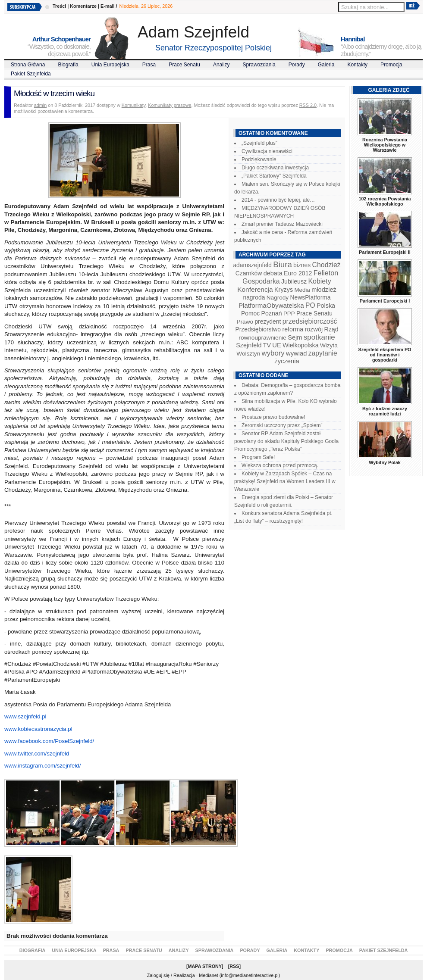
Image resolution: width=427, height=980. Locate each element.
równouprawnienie (262, 338)
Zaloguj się (158, 975)
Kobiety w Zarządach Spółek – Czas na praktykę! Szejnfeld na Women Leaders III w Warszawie (285, 481)
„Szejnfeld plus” (259, 143)
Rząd (331, 329)
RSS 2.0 (308, 105)
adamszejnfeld (252, 265)
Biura (283, 264)
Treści (59, 6)
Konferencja (255, 289)
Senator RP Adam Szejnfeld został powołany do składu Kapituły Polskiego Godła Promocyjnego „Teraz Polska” (286, 441)
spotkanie (319, 337)
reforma (293, 329)
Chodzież (327, 265)
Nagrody (278, 298)
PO (310, 305)
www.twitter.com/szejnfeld (37, 754)
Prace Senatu (184, 65)
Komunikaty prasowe (170, 105)
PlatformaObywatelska (271, 305)
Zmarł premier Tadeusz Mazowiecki (282, 224)
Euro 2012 (298, 273)
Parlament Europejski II (385, 252)
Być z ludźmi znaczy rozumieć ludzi (385, 411)
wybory (273, 353)
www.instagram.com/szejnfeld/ (42, 766)
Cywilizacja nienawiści (267, 151)
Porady (297, 65)
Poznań (272, 313)
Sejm (295, 337)
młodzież (324, 290)
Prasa (149, 65)
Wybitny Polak (385, 462)
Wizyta (329, 345)
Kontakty (357, 65)
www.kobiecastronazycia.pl (38, 729)
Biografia (68, 65)
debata (273, 273)
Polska (326, 306)
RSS (234, 966)
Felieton (326, 273)
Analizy (221, 65)
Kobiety (319, 281)
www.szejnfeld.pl (25, 716)
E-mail (107, 6)
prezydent (268, 321)
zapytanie (323, 353)
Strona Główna (28, 65)
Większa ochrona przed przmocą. (280, 465)
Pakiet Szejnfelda (31, 74)
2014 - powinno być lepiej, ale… (278, 200)
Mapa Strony (205, 966)
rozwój (314, 329)
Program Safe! (258, 457)
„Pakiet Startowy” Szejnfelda (274, 176)
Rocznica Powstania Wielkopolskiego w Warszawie (385, 145)
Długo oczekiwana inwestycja (275, 168)
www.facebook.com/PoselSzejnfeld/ (49, 741)
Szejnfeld (249, 345)
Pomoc (250, 313)
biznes (302, 265)
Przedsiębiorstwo (258, 329)
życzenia (287, 361)
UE (277, 345)
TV (267, 345)
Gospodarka (261, 281)
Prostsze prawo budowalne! (273, 417)
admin (40, 105)
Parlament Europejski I (385, 301)
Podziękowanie (259, 159)
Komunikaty (134, 105)
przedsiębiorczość (310, 321)
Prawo (245, 322)
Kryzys (284, 290)
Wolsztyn (248, 354)
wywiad (296, 353)
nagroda (254, 297)
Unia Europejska (110, 65)
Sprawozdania (259, 65)
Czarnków (249, 273)
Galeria (326, 65)
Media (302, 290)
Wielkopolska (300, 345)
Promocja (391, 65)
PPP (289, 314)
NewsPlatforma (310, 297)
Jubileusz (294, 281)
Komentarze (83, 6)
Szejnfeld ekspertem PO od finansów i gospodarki (385, 355)
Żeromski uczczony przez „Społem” (282, 425)
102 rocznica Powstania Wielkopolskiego (385, 201)
